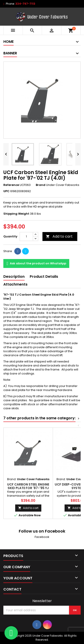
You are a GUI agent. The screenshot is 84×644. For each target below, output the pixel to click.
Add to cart (59, 236)
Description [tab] (14, 277)
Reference (11, 185)
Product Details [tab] (44, 277)
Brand (41, 185)
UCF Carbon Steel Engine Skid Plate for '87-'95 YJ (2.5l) (28, 488)
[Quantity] (26, 237)
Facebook (42, 537)
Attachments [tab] (15, 284)
